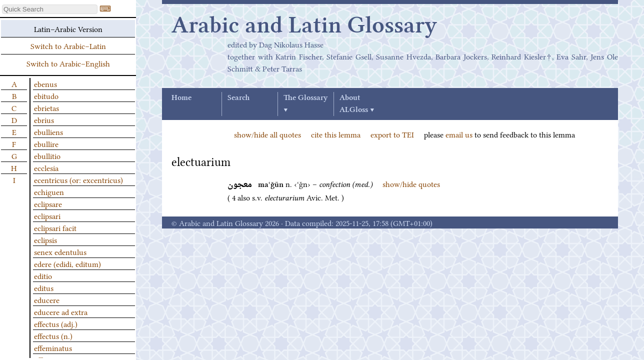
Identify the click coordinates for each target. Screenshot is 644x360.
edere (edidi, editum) (67, 263)
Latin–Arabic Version (68, 28)
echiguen (49, 191)
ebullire (46, 143)
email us (459, 134)
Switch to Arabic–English (68, 63)
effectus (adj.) (56, 323)
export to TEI (392, 134)
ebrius (44, 119)
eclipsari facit (55, 227)
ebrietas (46, 107)
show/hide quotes (411, 183)
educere (47, 299)
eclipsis (45, 239)
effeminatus (53, 347)
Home (181, 98)
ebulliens (48, 131)
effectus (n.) (53, 335)
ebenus (45, 83)
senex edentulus (60, 251)
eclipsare (48, 203)
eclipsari (47, 215)
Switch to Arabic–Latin (68, 45)
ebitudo (46, 95)
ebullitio (47, 155)
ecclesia (46, 167)
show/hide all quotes (267, 134)
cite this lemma (336, 134)
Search (238, 98)
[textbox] (50, 9)
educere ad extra (61, 311)
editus (44, 287)
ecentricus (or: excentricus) (78, 179)
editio (43, 275)
